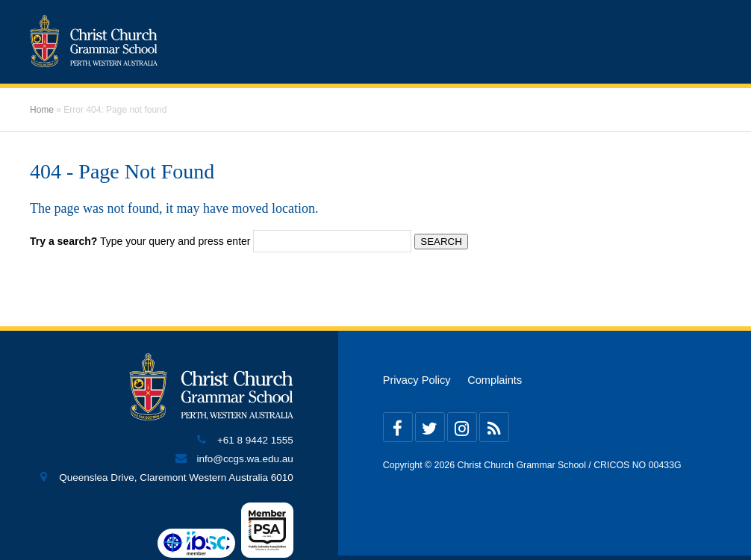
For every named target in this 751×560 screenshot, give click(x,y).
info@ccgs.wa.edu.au (244, 459)
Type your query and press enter (140, 241)
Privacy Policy (417, 380)
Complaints (495, 380)
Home (42, 110)
